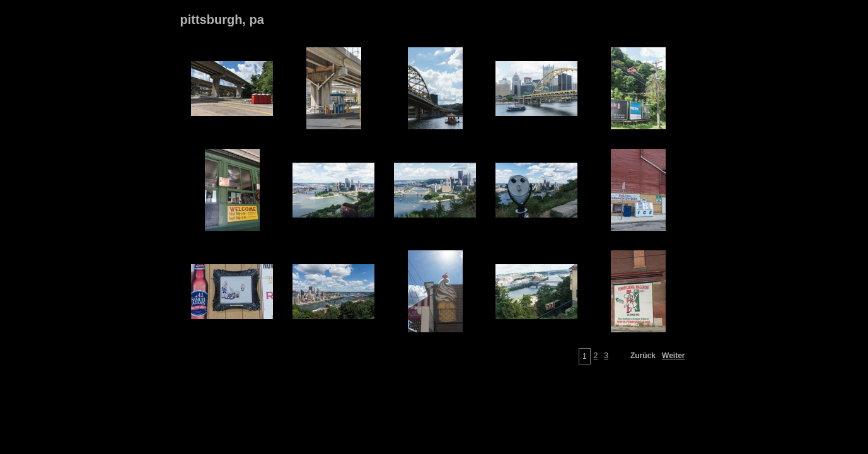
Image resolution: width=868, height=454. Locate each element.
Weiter (673, 356)
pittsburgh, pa (222, 20)
